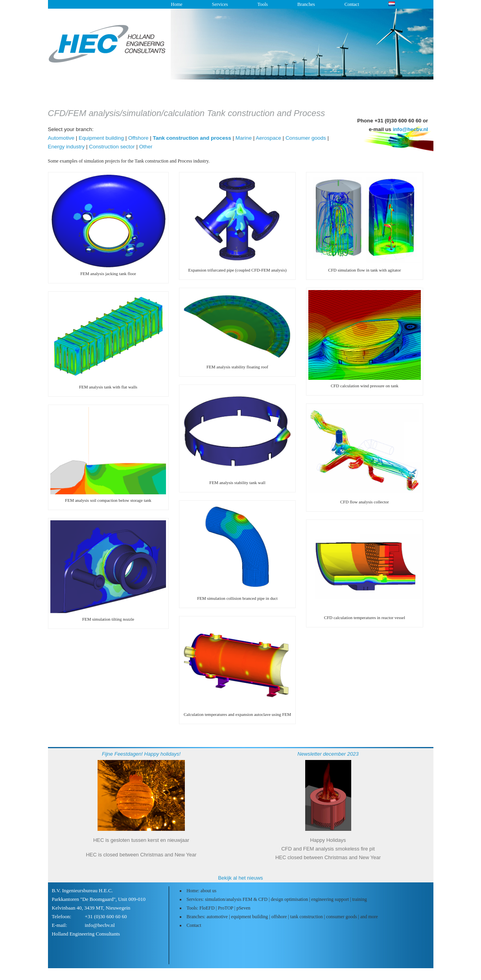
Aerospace (268, 138)
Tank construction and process (192, 138)
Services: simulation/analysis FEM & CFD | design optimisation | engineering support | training (277, 899)
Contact (352, 4)
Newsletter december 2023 (328, 754)
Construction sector (112, 147)
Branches (306, 4)
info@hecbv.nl (411, 129)
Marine (244, 138)
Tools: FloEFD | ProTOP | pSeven (218, 908)
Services (220, 4)
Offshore (138, 138)
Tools (263, 4)
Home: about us (201, 891)
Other (146, 147)
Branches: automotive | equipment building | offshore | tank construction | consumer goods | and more (282, 917)
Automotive (61, 138)
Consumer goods (306, 138)
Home (177, 4)
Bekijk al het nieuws (240, 878)
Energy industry (66, 147)
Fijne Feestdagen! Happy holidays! (141, 754)
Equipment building (101, 138)
